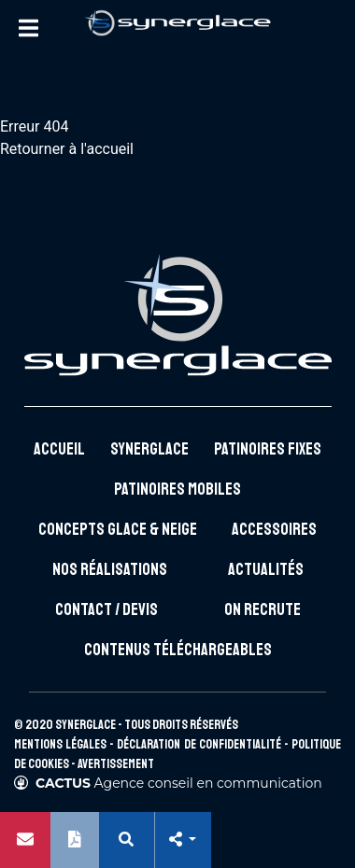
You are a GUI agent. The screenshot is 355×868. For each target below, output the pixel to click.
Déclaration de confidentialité (199, 744)
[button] (182, 840)
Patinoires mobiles (177, 489)
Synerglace (149, 449)
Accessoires (274, 529)
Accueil (59, 449)
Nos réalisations (110, 569)
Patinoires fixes (268, 449)
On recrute (263, 609)
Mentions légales (60, 744)
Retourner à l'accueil (67, 149)
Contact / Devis (106, 609)
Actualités (266, 569)
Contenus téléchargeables (178, 650)
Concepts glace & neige (118, 529)
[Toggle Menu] (28, 28)
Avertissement (116, 764)
